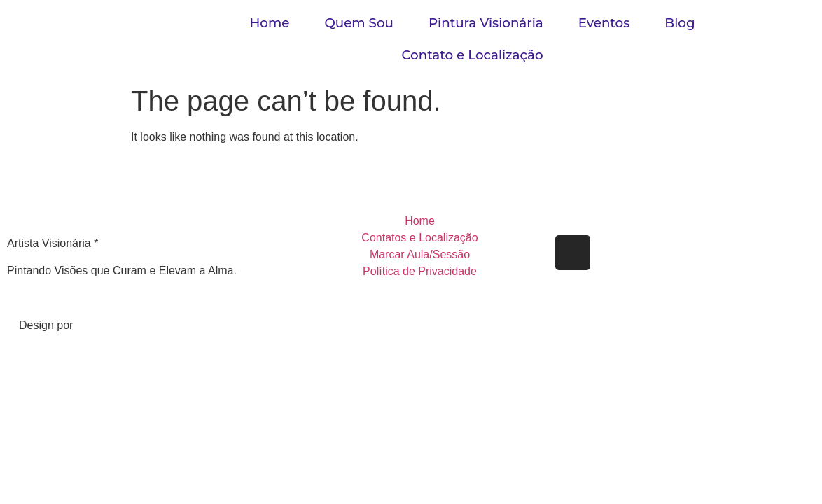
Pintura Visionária (486, 23)
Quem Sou (359, 23)
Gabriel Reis (110, 325)
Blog (680, 23)
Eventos (604, 23)
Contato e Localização (472, 55)
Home (269, 23)
